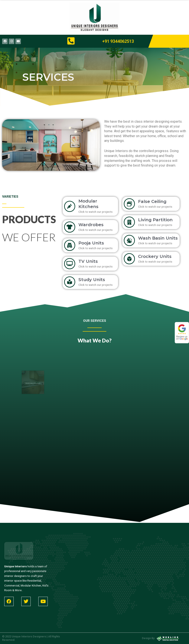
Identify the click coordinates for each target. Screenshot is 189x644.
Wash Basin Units (158, 238)
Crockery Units (155, 256)
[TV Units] (70, 264)
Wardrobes (91, 225)
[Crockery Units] (129, 259)
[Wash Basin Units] (129, 240)
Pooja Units (91, 243)
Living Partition (155, 220)
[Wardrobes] (70, 227)
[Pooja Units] (70, 245)
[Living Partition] (129, 222)
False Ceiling (152, 201)
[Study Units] (70, 282)
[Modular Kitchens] (70, 206)
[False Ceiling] (129, 204)
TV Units (88, 261)
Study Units (92, 280)
